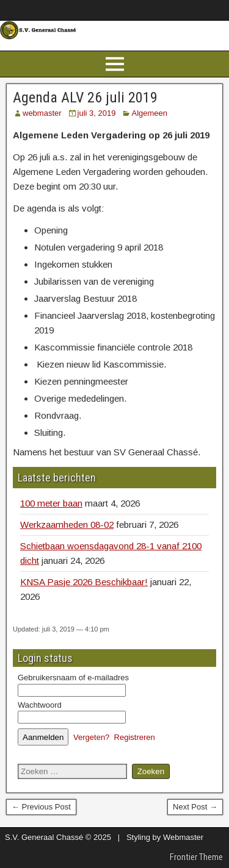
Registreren (135, 737)
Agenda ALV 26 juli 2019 (85, 98)
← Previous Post (41, 807)
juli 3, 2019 (97, 113)
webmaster (42, 113)
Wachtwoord (40, 705)
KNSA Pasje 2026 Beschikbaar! (84, 582)
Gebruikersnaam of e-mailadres (73, 678)
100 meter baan (51, 503)
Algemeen (149, 113)
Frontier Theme (196, 857)
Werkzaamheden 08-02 (67, 525)
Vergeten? (91, 737)
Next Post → (195, 807)
